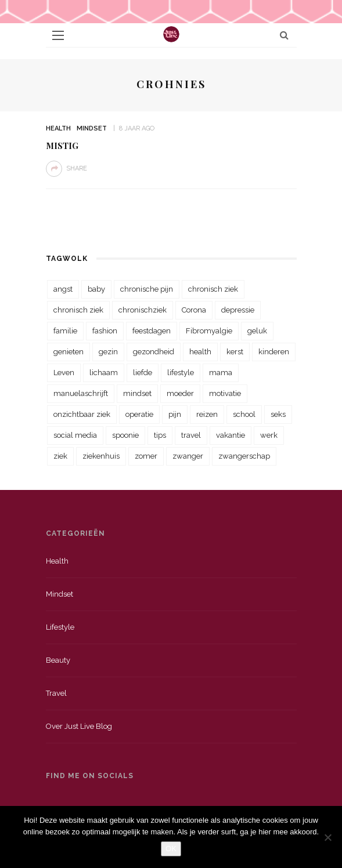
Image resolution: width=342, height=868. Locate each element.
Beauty (58, 660)
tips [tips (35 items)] (160, 435)
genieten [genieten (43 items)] (69, 352)
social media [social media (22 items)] (75, 435)
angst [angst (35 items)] (63, 289)
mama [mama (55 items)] (221, 373)
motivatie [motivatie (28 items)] (225, 393)
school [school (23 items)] (244, 414)
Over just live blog (79, 726)
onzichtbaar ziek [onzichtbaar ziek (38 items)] (82, 414)
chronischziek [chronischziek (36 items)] (143, 310)
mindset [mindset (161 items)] (137, 393)
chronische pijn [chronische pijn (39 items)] (147, 289)
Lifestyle (60, 627)
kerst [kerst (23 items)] (235, 352)
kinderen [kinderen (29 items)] (274, 352)
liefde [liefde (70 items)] (143, 373)
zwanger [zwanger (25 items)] (188, 456)
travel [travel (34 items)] (191, 435)
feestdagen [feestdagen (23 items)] (152, 331)
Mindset (92, 128)
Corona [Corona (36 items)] (194, 310)
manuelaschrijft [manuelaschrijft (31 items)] (81, 393)
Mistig (62, 146)
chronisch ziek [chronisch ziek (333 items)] (213, 289)
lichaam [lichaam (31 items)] (104, 373)
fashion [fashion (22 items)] (105, 331)
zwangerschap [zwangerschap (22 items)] (244, 456)
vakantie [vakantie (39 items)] (231, 435)
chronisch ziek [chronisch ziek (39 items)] (78, 310)
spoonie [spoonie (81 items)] (125, 435)
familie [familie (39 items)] (65, 331)
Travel (56, 693)
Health (58, 128)
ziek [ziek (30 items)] (60, 456)
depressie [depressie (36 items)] (238, 310)
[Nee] (327, 837)
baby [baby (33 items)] (96, 289)
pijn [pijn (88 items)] (175, 414)
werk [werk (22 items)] (269, 435)
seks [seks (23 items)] (278, 414)
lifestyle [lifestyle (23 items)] (181, 373)
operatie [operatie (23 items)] (139, 414)
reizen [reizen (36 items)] (207, 414)
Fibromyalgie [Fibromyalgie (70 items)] (209, 331)
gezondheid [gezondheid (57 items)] (154, 352)
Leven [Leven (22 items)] (64, 373)
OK (171, 849)
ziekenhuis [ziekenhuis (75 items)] (101, 456)
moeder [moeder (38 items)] (180, 393)
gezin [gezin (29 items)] (108, 352)
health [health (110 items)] (200, 352)
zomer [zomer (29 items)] (146, 456)
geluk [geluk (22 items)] (257, 331)
